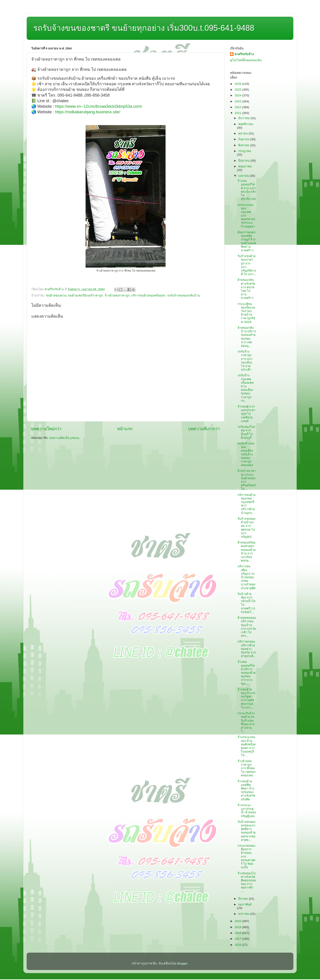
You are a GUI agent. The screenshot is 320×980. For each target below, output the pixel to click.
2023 (238, 101)
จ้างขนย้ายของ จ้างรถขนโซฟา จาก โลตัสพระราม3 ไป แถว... (247, 698)
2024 (238, 95)
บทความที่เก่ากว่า (204, 429)
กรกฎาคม (245, 151)
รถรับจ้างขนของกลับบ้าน (183, 295)
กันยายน (244, 139)
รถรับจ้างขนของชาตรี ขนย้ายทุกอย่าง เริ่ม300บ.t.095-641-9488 (144, 28)
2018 (238, 933)
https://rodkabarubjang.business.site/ (88, 112)
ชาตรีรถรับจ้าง (244, 54)
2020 (238, 921)
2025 (238, 90)
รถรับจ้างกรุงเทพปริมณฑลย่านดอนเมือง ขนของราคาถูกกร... (246, 388)
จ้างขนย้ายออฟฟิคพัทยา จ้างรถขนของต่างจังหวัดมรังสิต (246, 790)
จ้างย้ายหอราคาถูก (117, 295)
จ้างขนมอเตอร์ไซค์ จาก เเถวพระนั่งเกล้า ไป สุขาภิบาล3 (247, 190)
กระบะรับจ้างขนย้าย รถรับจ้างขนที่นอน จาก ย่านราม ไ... (246, 722)
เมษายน (244, 176)
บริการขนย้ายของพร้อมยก (148, 295)
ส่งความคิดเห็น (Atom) (64, 438)
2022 (238, 107)
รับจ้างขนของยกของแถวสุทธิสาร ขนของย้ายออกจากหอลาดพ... (247, 831)
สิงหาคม (244, 145)
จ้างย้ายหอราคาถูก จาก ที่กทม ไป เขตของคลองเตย (247, 768)
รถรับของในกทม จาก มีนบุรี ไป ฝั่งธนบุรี (246, 432)
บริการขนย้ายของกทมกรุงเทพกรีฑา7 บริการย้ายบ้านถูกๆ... (247, 504)
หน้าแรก (125, 429)
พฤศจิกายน (246, 124)
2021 (238, 113)
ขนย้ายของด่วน (56, 295)
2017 (238, 939)
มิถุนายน (244, 161)
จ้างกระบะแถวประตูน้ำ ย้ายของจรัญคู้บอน (247, 811)
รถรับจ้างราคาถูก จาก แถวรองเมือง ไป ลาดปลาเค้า (245, 361)
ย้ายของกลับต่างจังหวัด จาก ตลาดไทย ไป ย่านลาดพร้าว (246, 289)
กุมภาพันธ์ (245, 904)
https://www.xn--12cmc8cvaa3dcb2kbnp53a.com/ (99, 106)
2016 (238, 945)
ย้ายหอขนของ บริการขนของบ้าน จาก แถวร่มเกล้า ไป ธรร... (247, 627)
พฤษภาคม (245, 166)
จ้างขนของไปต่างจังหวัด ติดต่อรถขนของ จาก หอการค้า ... (247, 882)
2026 (238, 84)
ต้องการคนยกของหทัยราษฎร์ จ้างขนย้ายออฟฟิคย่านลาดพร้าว (247, 241)
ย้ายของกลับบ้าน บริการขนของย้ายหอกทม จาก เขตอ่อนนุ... (247, 337)
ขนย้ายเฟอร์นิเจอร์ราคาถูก (85, 295)
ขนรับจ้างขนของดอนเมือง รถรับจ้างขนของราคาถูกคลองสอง (246, 454)
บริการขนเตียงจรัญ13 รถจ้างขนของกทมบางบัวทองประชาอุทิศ (247, 577)
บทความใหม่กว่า (46, 429)
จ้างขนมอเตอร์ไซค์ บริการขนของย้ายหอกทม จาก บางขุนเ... (247, 673)
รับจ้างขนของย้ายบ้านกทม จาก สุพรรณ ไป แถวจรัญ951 (247, 528)
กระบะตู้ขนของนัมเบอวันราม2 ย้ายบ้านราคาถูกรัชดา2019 (246, 313)
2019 (238, 927)
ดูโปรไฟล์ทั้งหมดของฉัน (246, 60)
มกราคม (244, 914)
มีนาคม (244, 899)
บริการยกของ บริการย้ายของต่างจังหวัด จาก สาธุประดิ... (247, 649)
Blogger (182, 963)
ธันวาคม (244, 118)
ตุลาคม (243, 133)
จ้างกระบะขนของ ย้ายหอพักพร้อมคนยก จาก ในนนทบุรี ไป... (247, 746)
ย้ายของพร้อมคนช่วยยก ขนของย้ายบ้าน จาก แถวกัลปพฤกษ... (247, 552)
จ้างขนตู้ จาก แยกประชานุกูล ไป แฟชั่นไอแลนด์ (246, 414)
